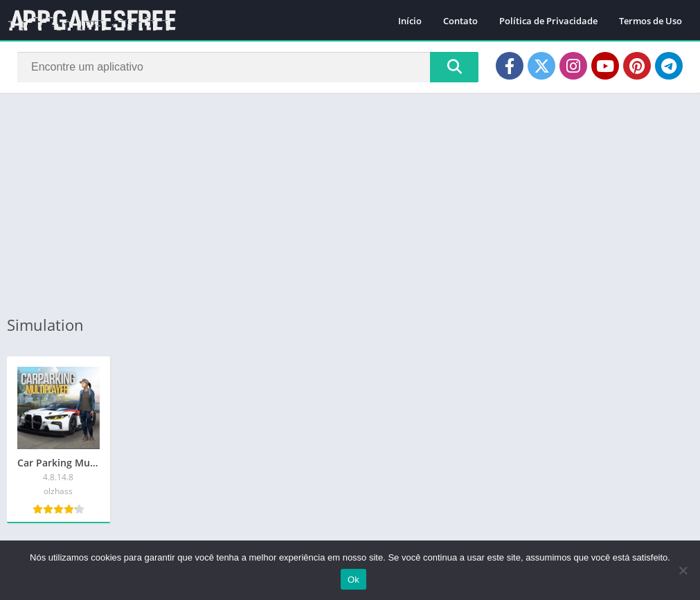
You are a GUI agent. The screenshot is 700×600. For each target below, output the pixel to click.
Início (410, 21)
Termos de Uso (650, 21)
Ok (353, 580)
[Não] (683, 570)
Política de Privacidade (548, 21)
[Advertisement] (350, 203)
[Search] (248, 67)
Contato (460, 21)
